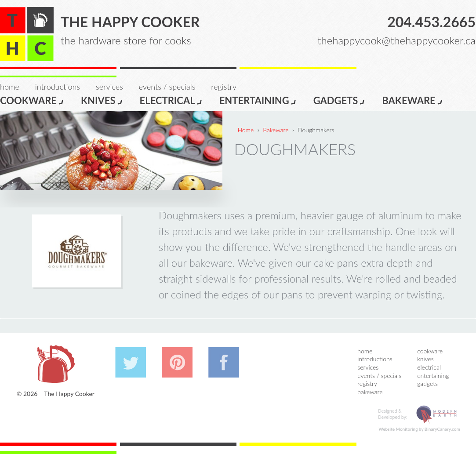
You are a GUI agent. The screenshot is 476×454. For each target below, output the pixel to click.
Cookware (32, 100)
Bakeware (412, 100)
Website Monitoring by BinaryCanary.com (419, 429)
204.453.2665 (431, 22)
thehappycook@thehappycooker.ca (396, 40)
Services (109, 87)
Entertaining (258, 100)
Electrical (171, 100)
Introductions (58, 87)
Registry (224, 87)
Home (10, 87)
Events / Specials (167, 87)
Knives (102, 100)
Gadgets (340, 100)
